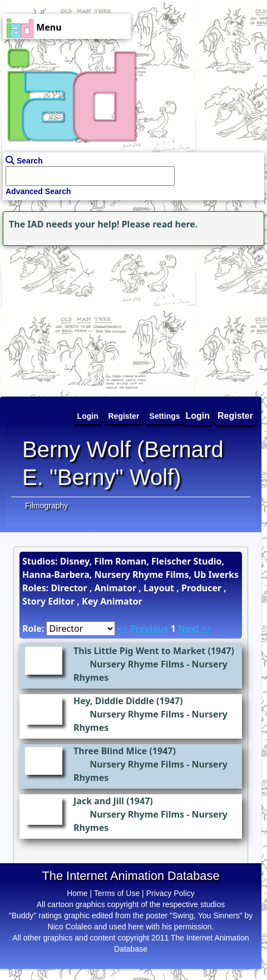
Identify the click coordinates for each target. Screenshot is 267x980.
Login (198, 416)
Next (189, 628)
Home (77, 893)
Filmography (46, 506)
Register (235, 416)
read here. (175, 224)
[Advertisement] (70, 318)
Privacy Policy (170, 893)
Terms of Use (117, 893)
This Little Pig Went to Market (139, 651)
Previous (149, 628)
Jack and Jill (99, 801)
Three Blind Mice (110, 751)
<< (123, 628)
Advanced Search (38, 191)
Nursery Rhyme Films (137, 664)
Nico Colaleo (70, 927)
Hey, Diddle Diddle (114, 701)
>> (207, 628)
